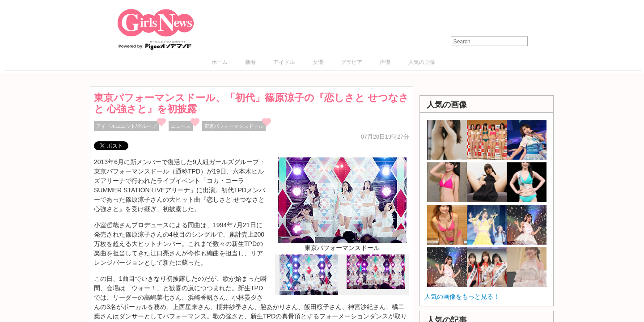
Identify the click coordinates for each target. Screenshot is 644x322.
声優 (385, 62)
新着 (250, 62)
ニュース (181, 126)
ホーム (220, 62)
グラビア (352, 62)
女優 (318, 62)
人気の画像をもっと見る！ (462, 297)
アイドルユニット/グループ (126, 126)
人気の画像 (422, 62)
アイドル (284, 62)
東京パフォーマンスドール (234, 126)
